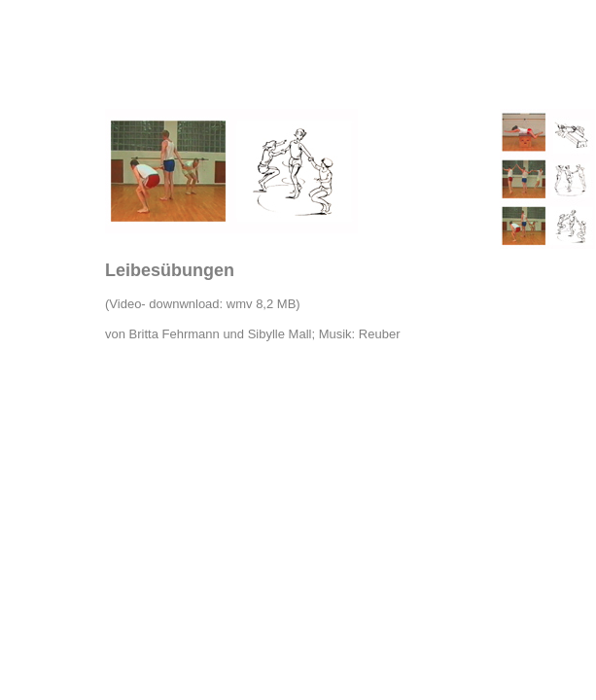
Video (125, 304)
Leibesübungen (170, 270)
